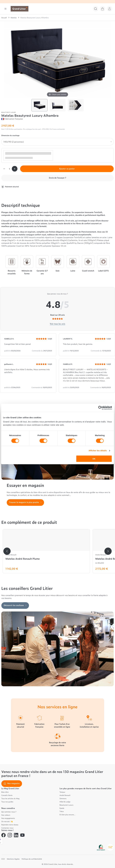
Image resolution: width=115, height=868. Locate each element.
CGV (3, 859)
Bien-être (5, 792)
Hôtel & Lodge (65, 802)
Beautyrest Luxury (66, 805)
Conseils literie (7, 795)
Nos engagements (8, 818)
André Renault (65, 795)
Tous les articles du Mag (10, 798)
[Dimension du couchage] (57, 142)
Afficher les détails (98, 451)
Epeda (62, 808)
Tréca (62, 811)
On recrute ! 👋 (7, 821)
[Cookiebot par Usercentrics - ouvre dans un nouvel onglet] (100, 408)
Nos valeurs (6, 815)
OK (94, 459)
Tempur (62, 792)
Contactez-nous (7, 828)
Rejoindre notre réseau (10, 825)
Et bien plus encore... (67, 815)
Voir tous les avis (57, 324)
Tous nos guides (7, 802)
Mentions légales (13, 859)
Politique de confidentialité (32, 859)
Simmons (63, 798)
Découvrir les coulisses (15, 605)
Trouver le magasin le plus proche (25, 502)
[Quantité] (9, 169)
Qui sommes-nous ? (9, 812)
